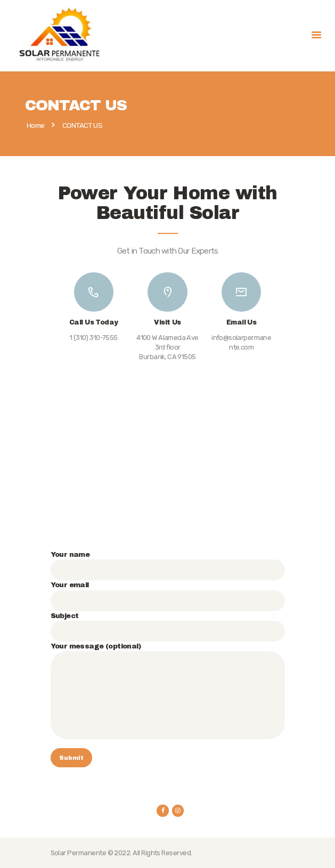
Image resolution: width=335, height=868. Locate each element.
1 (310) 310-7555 (94, 338)
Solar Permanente (79, 853)
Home (36, 126)
